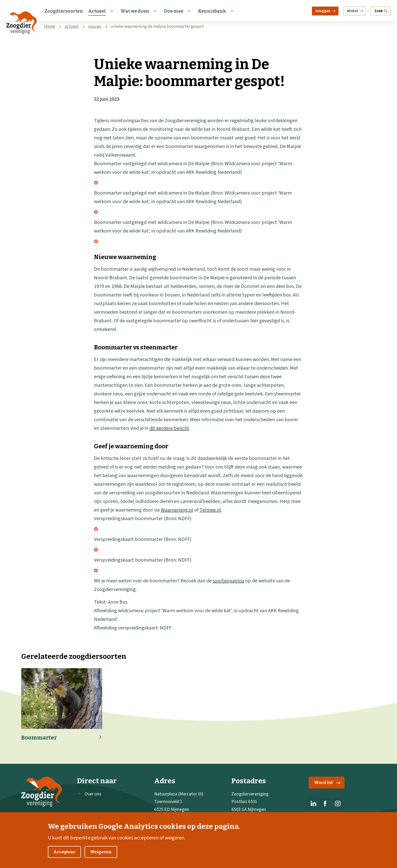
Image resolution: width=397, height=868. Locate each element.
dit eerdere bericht (169, 428)
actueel (72, 27)
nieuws (95, 27)
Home (50, 27)
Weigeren (101, 858)
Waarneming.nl (177, 510)
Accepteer (64, 858)
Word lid (327, 783)
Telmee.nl (210, 510)
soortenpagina (228, 581)
